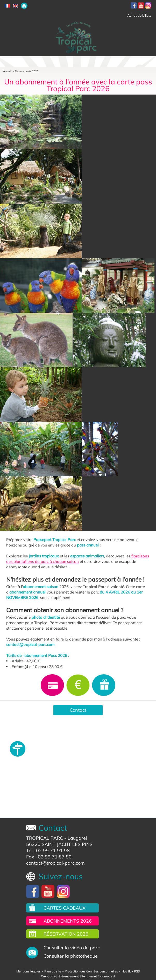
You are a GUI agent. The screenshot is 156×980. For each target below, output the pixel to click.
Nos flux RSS (131, 971)
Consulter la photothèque (71, 956)
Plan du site (53, 971)
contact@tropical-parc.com (55, 863)
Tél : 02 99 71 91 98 (48, 851)
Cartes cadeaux (65, 908)
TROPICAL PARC (45, 838)
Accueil (7, 71)
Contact (78, 710)
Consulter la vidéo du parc (72, 948)
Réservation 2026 (66, 934)
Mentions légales (29, 971)
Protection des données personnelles (91, 971)
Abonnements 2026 (26, 71)
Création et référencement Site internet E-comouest (78, 976)
